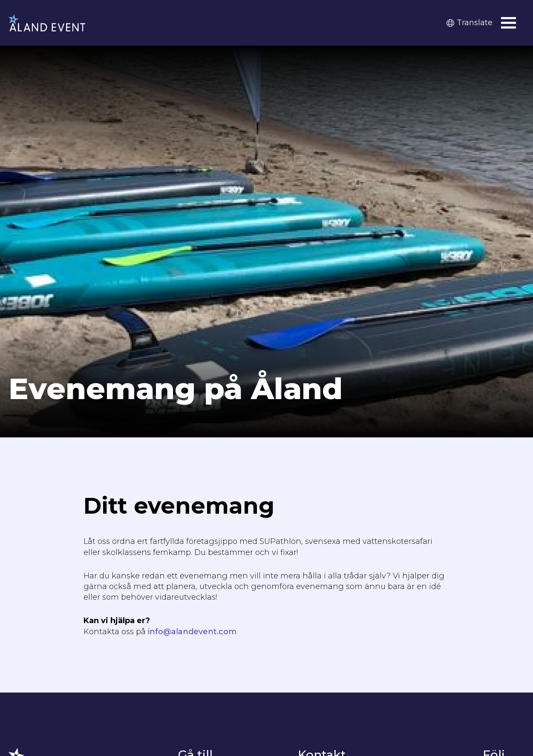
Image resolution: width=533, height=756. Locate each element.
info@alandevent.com (192, 632)
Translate (470, 23)
